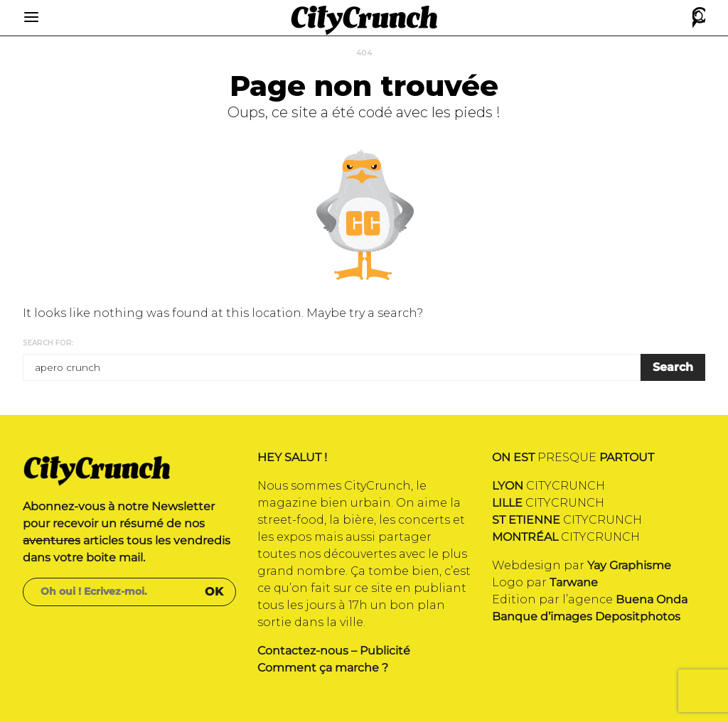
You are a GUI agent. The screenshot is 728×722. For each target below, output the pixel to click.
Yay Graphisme (629, 565)
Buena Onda (652, 599)
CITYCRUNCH (548, 486)
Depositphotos (638, 616)
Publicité (385, 651)
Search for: (48, 343)
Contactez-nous (303, 651)
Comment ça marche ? (323, 668)
